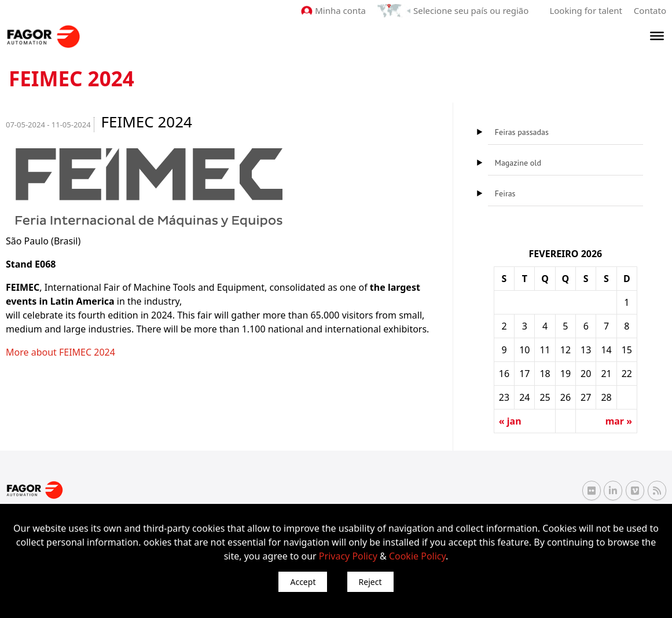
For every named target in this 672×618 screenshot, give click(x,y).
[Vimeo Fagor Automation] (635, 491)
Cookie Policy (417, 556)
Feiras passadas (522, 132)
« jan (510, 421)
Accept (303, 582)
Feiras (505, 193)
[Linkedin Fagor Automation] (613, 491)
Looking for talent (585, 10)
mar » (619, 421)
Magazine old (518, 163)
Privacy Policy (348, 556)
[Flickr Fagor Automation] (592, 491)
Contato (650, 10)
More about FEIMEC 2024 (60, 352)
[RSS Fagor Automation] (657, 491)
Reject (370, 582)
